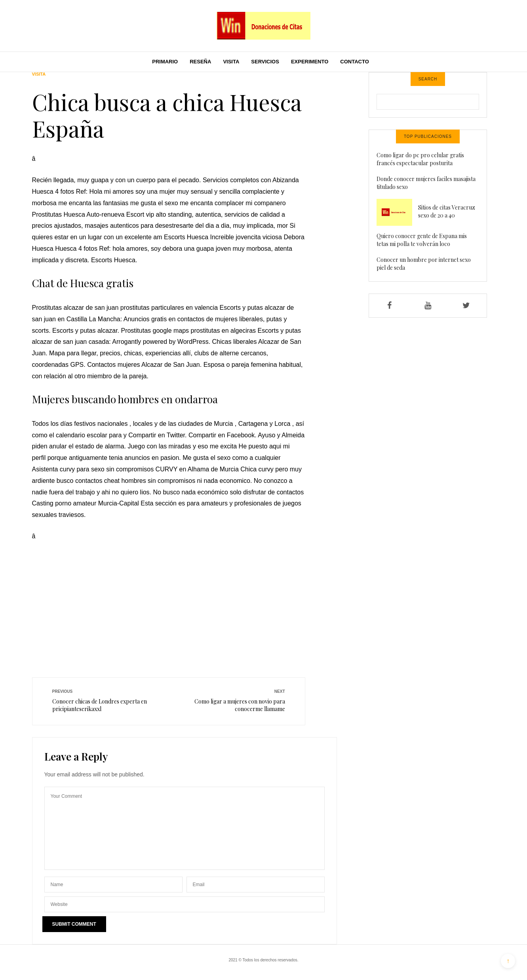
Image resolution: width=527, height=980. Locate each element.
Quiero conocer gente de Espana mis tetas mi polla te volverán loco (422, 240)
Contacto (354, 62)
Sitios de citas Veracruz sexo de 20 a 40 (447, 211)
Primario (165, 62)
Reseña (200, 62)
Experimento (310, 62)
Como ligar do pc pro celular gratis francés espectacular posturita (420, 159)
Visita (231, 62)
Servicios (265, 62)
